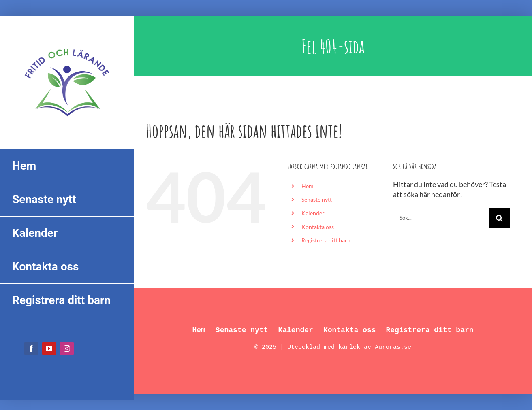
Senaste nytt (317, 199)
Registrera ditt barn (326, 240)
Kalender (313, 213)
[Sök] (500, 218)
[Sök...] (441, 218)
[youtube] (49, 348)
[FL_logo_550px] (67, 44)
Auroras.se (393, 347)
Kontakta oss (318, 227)
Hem (308, 186)
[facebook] (31, 348)
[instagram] (67, 348)
